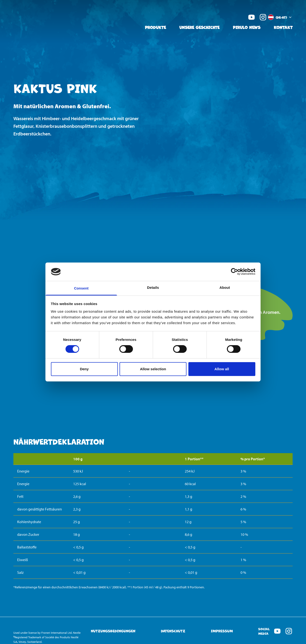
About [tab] (225, 287)
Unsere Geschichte (199, 27)
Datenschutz (173, 631)
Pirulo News (247, 27)
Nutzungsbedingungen (113, 631)
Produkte (155, 27)
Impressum (222, 631)
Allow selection (153, 369)
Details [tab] (153, 287)
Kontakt (283, 27)
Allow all (222, 369)
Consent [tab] (81, 288)
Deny (84, 369)
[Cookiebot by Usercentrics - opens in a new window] (234, 272)
